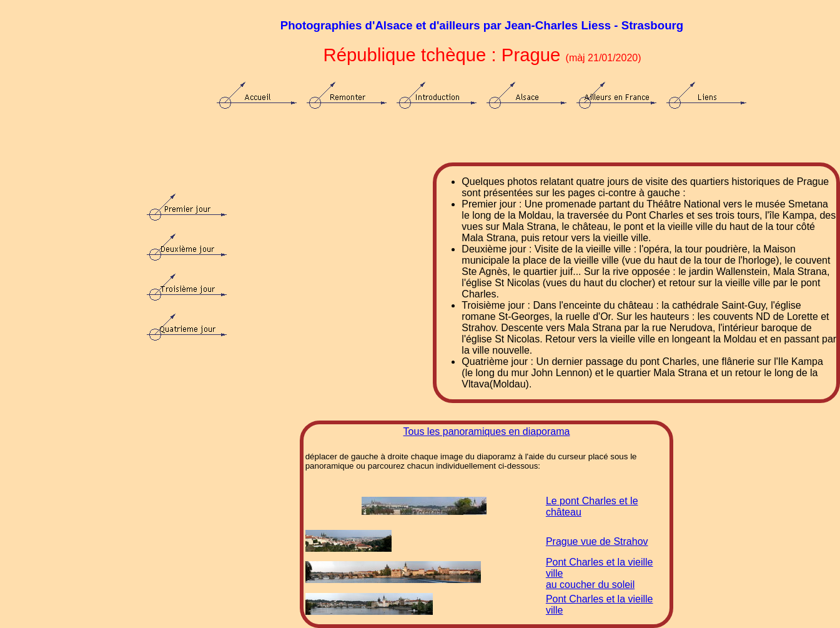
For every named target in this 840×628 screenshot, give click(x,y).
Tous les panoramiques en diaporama (487, 431)
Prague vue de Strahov (597, 541)
